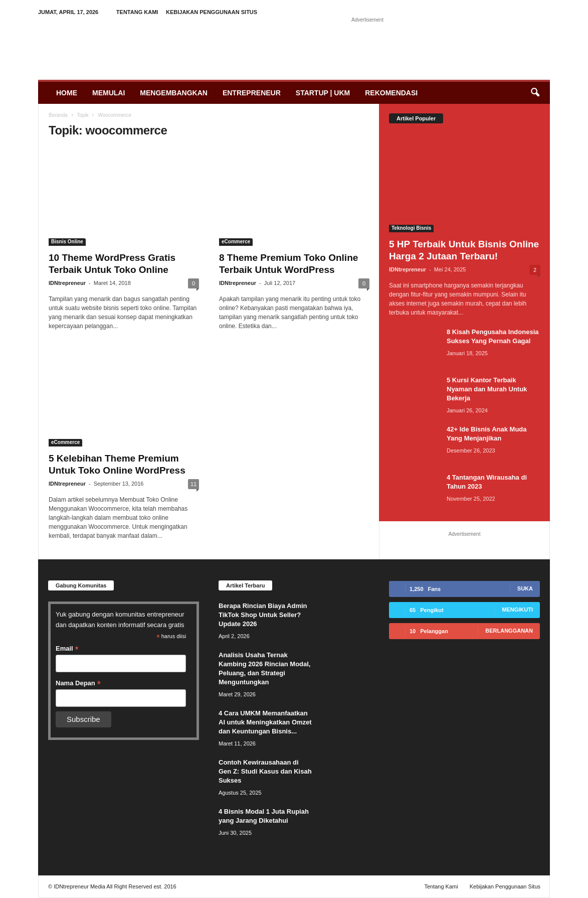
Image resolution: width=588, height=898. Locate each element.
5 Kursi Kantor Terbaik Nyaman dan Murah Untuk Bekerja (487, 389)
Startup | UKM (323, 93)
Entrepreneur (252, 93)
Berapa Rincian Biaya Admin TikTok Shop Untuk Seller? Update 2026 (263, 615)
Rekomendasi (391, 93)
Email (67, 649)
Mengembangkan (174, 93)
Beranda (58, 115)
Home (67, 93)
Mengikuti (517, 610)
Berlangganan (509, 631)
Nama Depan (78, 683)
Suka (525, 588)
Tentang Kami (137, 12)
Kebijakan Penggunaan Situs (212, 12)
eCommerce (236, 242)
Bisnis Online (67, 242)
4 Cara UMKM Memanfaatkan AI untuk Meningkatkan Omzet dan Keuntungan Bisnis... (265, 722)
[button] (535, 93)
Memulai (109, 93)
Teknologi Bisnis (411, 228)
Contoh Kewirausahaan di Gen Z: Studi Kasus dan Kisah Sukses (265, 771)
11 (193, 484)
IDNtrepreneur (67, 283)
